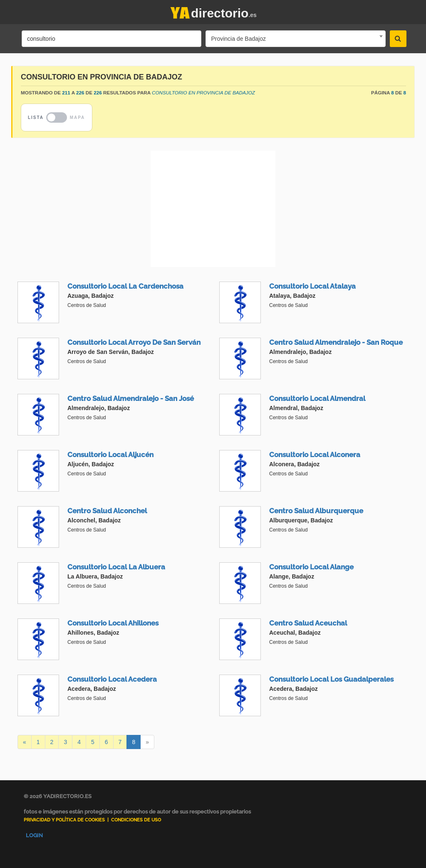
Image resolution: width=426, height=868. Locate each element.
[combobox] (295, 39)
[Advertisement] (213, 209)
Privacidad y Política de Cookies (64, 820)
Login (34, 835)
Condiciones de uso (136, 820)
